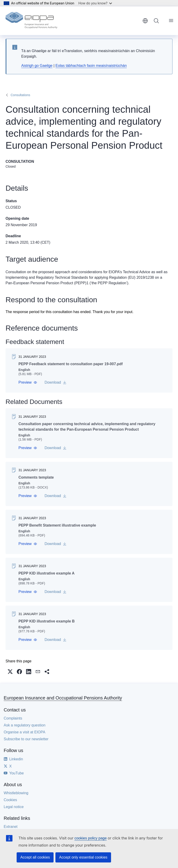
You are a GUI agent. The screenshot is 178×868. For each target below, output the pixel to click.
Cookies (10, 800)
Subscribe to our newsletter (26, 739)
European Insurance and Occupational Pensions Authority (63, 698)
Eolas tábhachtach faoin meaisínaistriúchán (91, 66)
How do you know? (95, 3)
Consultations (20, 95)
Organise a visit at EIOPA (24, 732)
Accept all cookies (35, 857)
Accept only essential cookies (83, 857)
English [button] (145, 21)
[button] (28, 382)
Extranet (11, 827)
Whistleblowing (16, 793)
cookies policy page (91, 838)
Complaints (13, 718)
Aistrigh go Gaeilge (37, 66)
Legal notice (14, 807)
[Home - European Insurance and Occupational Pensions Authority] (31, 21)
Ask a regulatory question (25, 725)
